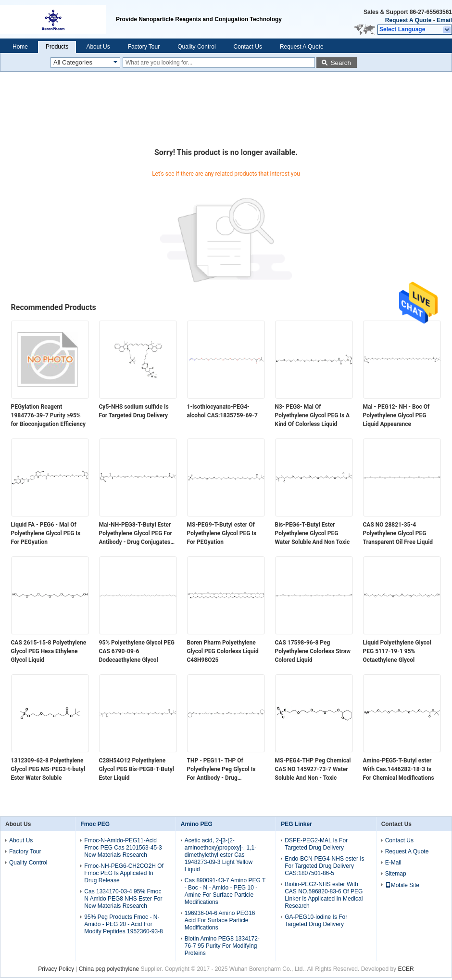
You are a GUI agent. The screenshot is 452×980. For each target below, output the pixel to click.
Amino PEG (197, 824)
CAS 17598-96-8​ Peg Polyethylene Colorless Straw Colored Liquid (313, 651)
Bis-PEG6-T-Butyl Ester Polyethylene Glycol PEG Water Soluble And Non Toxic (313, 533)
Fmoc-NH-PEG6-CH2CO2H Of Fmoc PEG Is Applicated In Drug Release (124, 873)
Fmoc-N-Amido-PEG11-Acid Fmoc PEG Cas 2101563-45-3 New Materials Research (123, 848)
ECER (406, 969)
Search (341, 63)
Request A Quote (408, 20)
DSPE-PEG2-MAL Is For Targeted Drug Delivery (316, 844)
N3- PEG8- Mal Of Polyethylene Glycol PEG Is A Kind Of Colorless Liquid (313, 415)
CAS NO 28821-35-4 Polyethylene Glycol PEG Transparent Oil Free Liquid (398, 533)
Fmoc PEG (95, 824)
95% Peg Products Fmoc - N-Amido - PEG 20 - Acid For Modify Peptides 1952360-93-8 (123, 924)
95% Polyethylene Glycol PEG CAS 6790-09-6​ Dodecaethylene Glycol (137, 651)
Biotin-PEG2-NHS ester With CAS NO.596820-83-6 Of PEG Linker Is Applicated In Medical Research (324, 895)
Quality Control (196, 47)
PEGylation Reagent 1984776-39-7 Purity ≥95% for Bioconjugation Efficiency (48, 415)
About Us (98, 47)
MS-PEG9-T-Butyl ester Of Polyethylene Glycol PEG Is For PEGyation (222, 533)
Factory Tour (144, 47)
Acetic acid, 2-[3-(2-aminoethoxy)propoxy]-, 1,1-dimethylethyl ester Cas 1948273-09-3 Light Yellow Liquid (220, 855)
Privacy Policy (56, 969)
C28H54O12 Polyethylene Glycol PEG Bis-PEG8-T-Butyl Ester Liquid (137, 769)
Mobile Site (402, 885)
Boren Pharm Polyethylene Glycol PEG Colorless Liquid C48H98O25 (223, 651)
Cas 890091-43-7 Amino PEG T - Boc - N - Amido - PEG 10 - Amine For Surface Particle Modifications (225, 891)
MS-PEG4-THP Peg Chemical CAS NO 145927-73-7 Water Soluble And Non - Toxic (313, 769)
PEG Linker (296, 824)
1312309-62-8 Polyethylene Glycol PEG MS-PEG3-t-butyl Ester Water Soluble (48, 769)
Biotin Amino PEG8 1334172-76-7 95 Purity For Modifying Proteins (222, 946)
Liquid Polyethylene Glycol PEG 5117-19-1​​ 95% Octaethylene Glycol (397, 651)
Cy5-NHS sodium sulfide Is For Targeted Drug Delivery (134, 411)
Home (20, 47)
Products (57, 47)
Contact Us (248, 47)
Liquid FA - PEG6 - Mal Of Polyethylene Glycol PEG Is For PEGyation (46, 533)
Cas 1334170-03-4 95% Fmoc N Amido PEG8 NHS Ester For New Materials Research (123, 899)
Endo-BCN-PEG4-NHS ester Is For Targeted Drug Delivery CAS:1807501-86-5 (324, 866)
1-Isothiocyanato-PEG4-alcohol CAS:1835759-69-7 (222, 411)
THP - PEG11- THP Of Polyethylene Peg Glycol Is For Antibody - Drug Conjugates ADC (221, 770)
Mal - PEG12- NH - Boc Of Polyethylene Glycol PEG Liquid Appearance (396, 415)
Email (444, 20)
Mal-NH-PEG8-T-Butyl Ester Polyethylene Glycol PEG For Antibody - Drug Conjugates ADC (136, 534)
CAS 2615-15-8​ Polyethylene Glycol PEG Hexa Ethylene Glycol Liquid (49, 651)
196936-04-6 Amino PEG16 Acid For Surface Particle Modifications (220, 920)
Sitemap (396, 874)
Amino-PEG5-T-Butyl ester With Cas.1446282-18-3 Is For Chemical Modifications (399, 769)
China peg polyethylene (109, 969)
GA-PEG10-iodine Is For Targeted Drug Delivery (316, 921)
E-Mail (393, 863)
